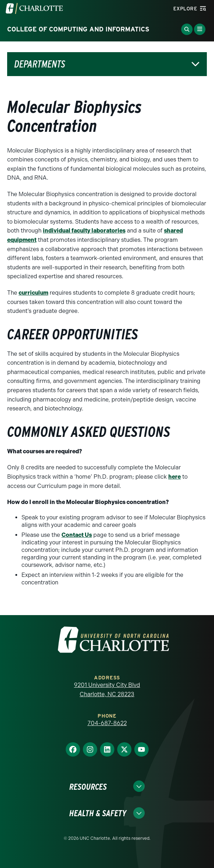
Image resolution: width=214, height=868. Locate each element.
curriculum (33, 293)
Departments (40, 64)
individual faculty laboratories (84, 231)
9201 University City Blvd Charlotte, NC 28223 (107, 690)
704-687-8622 (107, 723)
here (175, 477)
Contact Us (77, 535)
